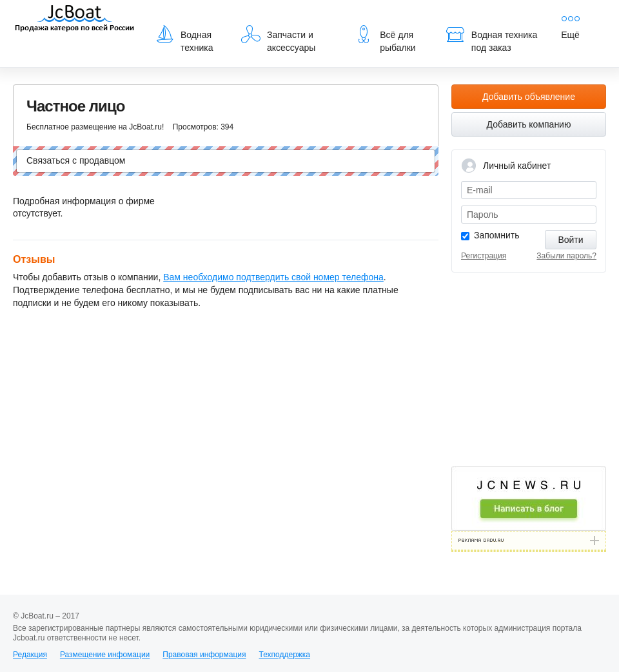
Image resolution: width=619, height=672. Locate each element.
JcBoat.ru (75, 19)
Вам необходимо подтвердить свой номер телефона (273, 277)
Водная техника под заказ (491, 39)
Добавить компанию (529, 124)
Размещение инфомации (105, 655)
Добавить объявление (529, 97)
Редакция (30, 655)
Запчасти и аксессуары (278, 39)
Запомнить (497, 235)
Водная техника (184, 39)
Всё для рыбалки (385, 39)
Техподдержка (284, 655)
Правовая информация (204, 655)
